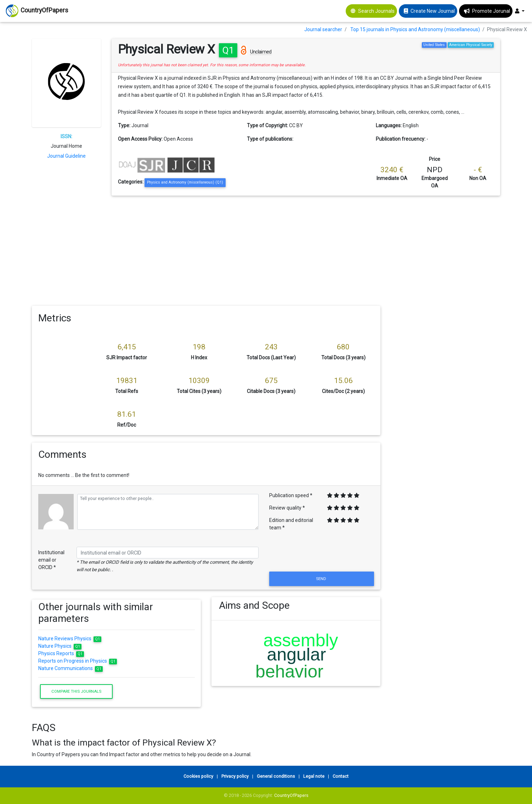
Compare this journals (76, 691)
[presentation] (322, 553)
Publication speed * (291, 495)
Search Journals (376, 11)
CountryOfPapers (291, 795)
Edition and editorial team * (291, 524)
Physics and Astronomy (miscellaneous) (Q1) (185, 182)
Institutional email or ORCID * (51, 560)
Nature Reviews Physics (70, 639)
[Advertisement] (266, 249)
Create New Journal (433, 11)
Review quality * (287, 508)
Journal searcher (323, 29)
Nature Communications (71, 668)
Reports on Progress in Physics (78, 661)
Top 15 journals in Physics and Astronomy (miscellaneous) (415, 29)
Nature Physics (60, 646)
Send (322, 579)
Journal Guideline (66, 156)
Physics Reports (61, 653)
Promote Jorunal (491, 11)
